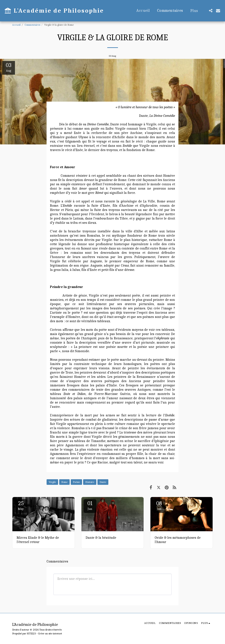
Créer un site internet (50, 633)
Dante (103, 482)
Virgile (52, 482)
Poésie (76, 482)
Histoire (90, 482)
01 (90, 505)
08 (159, 505)
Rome (64, 482)
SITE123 (31, 633)
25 (21, 505)
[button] (211, 11)
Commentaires (32, 25)
